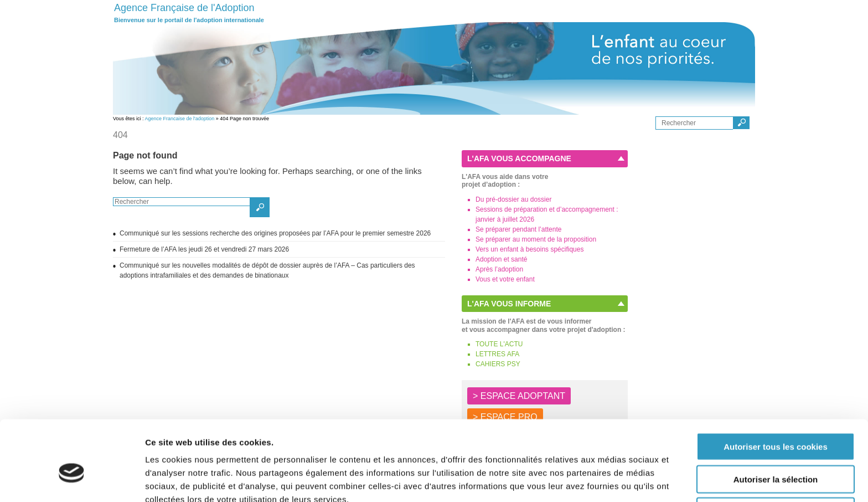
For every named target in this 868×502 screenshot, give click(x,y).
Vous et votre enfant (505, 279)
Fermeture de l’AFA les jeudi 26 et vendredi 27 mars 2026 (206, 249)
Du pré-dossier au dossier (513, 199)
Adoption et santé (501, 259)
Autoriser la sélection (776, 424)
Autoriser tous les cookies (776, 391)
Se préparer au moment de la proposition (536, 239)
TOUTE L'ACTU (499, 344)
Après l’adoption (499, 269)
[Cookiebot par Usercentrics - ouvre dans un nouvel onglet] (72, 480)
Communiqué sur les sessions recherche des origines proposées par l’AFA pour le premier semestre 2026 (275, 233)
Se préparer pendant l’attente (518, 229)
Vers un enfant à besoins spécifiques (529, 249)
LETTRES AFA (497, 354)
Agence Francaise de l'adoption (180, 119)
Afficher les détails (610, 480)
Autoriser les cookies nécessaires (776, 456)
